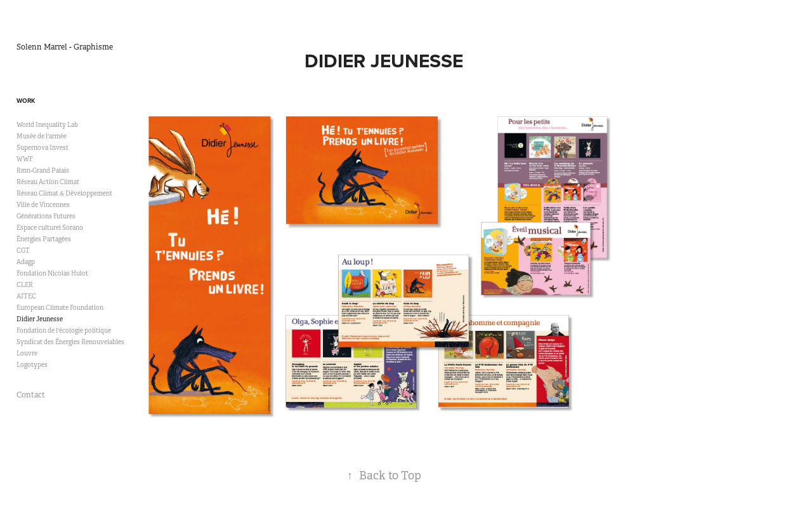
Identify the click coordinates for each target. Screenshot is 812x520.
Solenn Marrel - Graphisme (65, 47)
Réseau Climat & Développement (64, 193)
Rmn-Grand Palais (43, 170)
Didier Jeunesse (40, 319)
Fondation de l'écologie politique (64, 330)
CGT (23, 250)
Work (26, 101)
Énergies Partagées (44, 239)
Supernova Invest (43, 148)
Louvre (27, 353)
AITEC (26, 296)
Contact (31, 395)
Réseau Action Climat (48, 182)
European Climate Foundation (60, 308)
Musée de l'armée (42, 136)
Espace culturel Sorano (50, 228)
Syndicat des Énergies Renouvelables (70, 342)
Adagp (26, 262)
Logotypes (32, 365)
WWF (25, 159)
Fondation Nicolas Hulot (52, 273)
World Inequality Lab (47, 125)
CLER (25, 285)
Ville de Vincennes (43, 205)
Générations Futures (46, 216)
